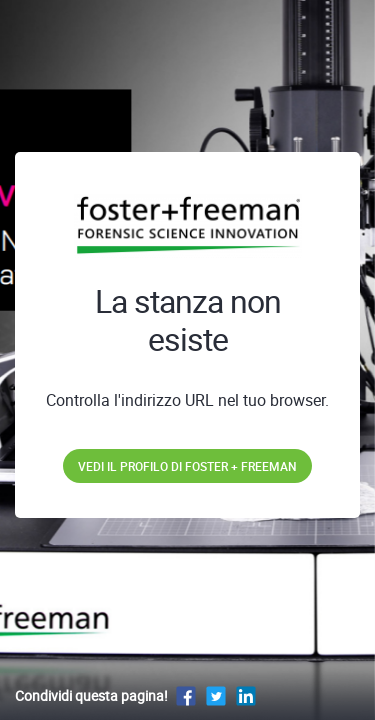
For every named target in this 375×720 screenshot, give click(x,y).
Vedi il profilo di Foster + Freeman (187, 466)
